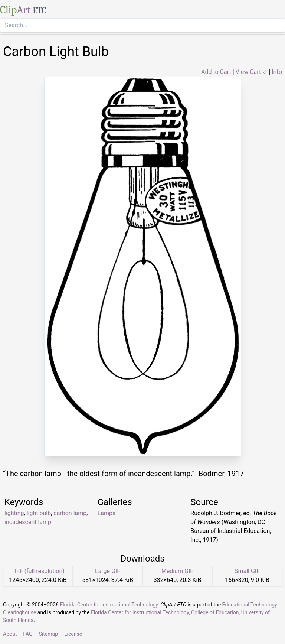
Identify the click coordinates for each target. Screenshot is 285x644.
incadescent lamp (28, 522)
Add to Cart (216, 72)
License (73, 634)
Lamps (107, 513)
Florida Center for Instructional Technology (109, 605)
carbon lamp (70, 513)
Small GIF (247, 571)
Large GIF (108, 571)
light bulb (39, 513)
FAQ (28, 634)
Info (277, 72)
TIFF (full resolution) (38, 571)
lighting (14, 513)
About (10, 634)
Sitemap (48, 634)
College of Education (215, 612)
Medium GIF (177, 571)
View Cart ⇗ (252, 72)
